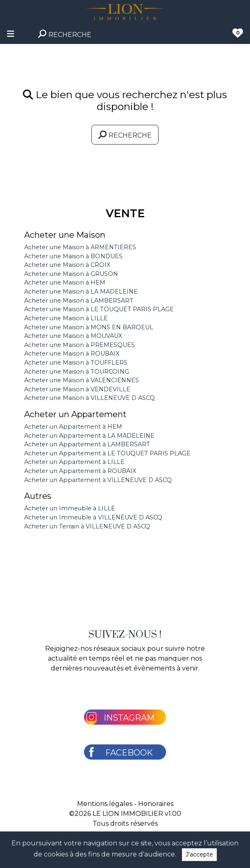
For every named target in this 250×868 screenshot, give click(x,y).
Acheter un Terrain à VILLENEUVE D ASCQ (87, 526)
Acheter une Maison (65, 235)
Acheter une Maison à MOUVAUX (73, 336)
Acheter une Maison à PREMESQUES (80, 345)
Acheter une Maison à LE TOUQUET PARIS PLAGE (99, 309)
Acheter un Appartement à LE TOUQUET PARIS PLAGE (107, 453)
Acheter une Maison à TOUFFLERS (76, 363)
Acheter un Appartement (75, 414)
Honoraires (156, 804)
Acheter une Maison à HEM (65, 282)
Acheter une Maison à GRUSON (71, 274)
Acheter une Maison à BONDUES (73, 256)
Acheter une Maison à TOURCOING (77, 372)
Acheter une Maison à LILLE (66, 318)
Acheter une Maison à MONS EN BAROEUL (89, 327)
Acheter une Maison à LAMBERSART (79, 301)
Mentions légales (105, 804)
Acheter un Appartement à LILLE (74, 462)
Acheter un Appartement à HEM (73, 427)
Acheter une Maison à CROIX (67, 265)
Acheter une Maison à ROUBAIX (72, 354)
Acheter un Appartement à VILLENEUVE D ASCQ (98, 480)
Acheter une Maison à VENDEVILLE (77, 389)
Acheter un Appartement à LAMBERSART (87, 444)
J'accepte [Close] (199, 854)
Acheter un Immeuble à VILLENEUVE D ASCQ (93, 517)
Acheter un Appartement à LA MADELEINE (89, 436)
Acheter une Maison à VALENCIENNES (82, 380)
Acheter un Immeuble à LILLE (70, 508)
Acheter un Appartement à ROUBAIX (80, 471)
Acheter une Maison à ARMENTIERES (80, 247)
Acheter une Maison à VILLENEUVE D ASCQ (90, 398)
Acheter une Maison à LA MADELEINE (81, 292)
